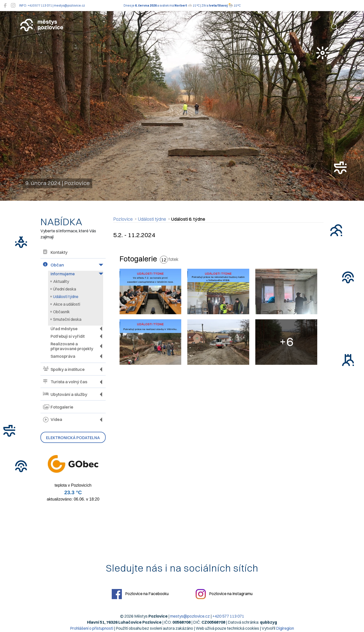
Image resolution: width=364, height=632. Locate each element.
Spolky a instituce (64, 369)
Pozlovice (123, 219)
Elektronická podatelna (73, 438)
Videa (53, 420)
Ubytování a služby (65, 394)
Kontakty (55, 252)
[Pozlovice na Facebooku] (5, 5)
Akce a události (67, 304)
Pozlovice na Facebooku (140, 594)
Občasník (61, 312)
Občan (53, 265)
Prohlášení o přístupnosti (92, 628)
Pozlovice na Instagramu (224, 594)
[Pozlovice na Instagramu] (13, 5)
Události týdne (66, 297)
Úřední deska (65, 289)
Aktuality (61, 281)
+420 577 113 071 (228, 616)
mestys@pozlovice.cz (190, 616)
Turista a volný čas (65, 382)
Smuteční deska (67, 319)
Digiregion (285, 628)
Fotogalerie (58, 407)
